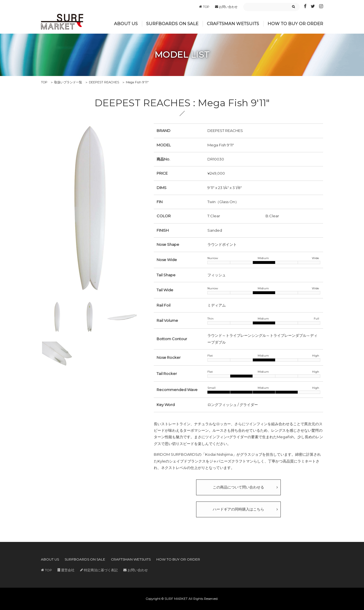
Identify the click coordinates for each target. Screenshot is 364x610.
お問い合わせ (226, 7)
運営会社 (66, 570)
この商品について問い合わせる (238, 487)
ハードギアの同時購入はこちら (238, 509)
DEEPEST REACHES (104, 82)
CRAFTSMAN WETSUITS (233, 24)
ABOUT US (126, 24)
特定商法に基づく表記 (99, 570)
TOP (204, 7)
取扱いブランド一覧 (68, 82)
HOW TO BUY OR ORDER (295, 24)
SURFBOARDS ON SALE (172, 24)
